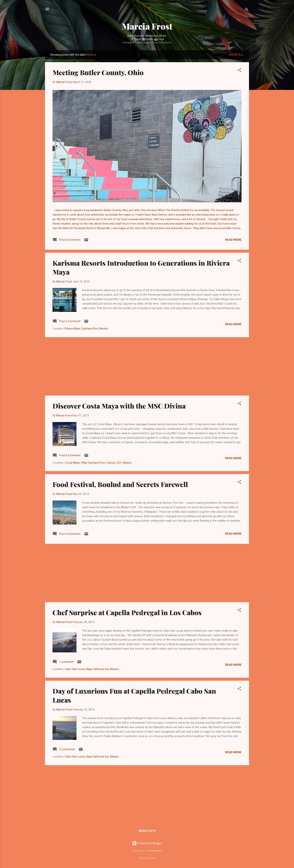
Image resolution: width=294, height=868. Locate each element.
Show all (236, 55)
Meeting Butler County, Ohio (98, 72)
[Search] (247, 10)
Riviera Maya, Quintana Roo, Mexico (86, 329)
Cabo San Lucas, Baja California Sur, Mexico (92, 669)
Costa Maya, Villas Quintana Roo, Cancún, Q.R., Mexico (98, 463)
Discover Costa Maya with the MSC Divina (119, 406)
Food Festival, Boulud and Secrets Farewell (120, 484)
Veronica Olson (155, 851)
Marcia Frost (147, 26)
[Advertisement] (147, 366)
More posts (147, 831)
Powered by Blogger (147, 843)
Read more (233, 240)
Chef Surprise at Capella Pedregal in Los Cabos (127, 612)
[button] (239, 71)
